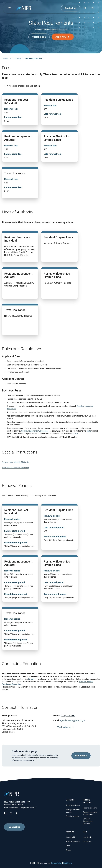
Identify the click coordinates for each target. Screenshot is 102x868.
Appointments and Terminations (90, 813)
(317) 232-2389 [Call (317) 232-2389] (68, 716)
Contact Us (87, 842)
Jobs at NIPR (71, 837)
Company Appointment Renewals (88, 821)
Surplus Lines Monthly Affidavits (15, 462)
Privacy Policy (56, 863)
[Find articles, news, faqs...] (85, 8)
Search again (39, 37)
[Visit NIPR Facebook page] (17, 813)
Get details (81, 756)
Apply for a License (73, 805)
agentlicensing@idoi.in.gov (73, 720)
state (89, 431)
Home (5, 59)
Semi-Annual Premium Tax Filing (15, 468)
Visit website (66, 727)
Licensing (17, 59)
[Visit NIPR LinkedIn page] (5, 813)
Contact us (71, 8)
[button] (10, 8)
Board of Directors (73, 842)
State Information (73, 816)
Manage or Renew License (73, 811)
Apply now (63, 37)
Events (68, 850)
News (68, 846)
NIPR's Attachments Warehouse (34, 431)
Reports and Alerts (90, 808)
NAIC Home (68, 863)
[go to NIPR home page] (24, 8)
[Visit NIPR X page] (11, 813)
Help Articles (88, 837)
